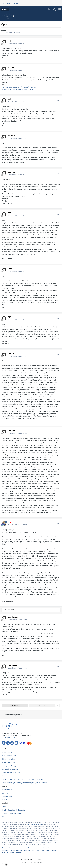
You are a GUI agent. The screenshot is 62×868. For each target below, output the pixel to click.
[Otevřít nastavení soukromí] (3, 865)
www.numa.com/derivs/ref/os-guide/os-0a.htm (19, 87)
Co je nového (7, 793)
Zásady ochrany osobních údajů (13, 848)
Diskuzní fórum (7, 790)
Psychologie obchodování (11, 776)
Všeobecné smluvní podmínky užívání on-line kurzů (20, 850)
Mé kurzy (16, 3)
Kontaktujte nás (27, 860)
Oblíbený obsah (7, 796)
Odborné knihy (7, 817)
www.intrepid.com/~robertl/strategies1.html (17, 89)
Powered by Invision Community (31, 862)
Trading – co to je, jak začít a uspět (14, 766)
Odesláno (17, 44)
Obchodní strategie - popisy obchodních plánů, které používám (25, 783)
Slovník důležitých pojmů (11, 769)
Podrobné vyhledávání (10, 755)
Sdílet (15, 705)
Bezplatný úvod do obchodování (13, 810)
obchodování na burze (34, 824)
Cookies (38, 860)
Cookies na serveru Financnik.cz (40, 848)
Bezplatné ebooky (8, 762)
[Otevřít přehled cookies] (6, 865)
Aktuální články (7, 752)
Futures (17, 33)
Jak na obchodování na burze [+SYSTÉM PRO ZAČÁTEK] (22, 779)
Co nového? (6, 3)
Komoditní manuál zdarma (11, 773)
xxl (5, 30)
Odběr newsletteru (8, 759)
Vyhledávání (6, 800)
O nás (4, 807)
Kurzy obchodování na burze (12, 813)
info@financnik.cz (8, 737)
